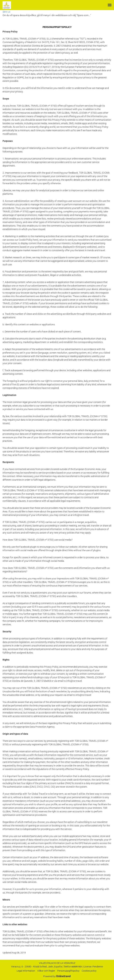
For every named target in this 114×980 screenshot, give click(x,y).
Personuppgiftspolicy (68, 971)
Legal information (26, 971)
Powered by (57, 976)
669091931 (77, 967)
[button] (110, 5)
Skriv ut (6, 12)
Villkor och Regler (46, 971)
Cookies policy (89, 971)
